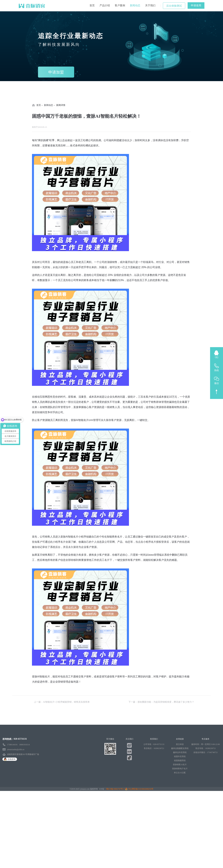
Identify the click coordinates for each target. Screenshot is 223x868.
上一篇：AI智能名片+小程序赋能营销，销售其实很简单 (62, 702)
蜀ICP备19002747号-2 (115, 789)
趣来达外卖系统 (180, 752)
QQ (217, 357)
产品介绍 (105, 5)
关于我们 (150, 5)
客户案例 (120, 5)
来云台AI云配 (180, 773)
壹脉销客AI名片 (180, 765)
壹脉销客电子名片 (180, 769)
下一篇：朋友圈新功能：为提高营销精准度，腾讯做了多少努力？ (161, 702)
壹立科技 (180, 744)
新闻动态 (135, 5)
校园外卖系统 (180, 756)
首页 (92, 5)
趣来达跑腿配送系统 (180, 748)
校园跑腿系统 (180, 760)
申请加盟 (56, 72)
